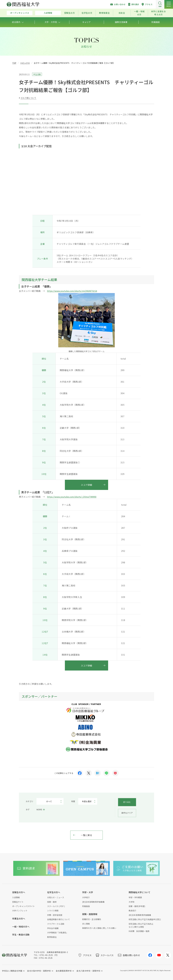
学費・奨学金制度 (55, 915)
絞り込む (127, 802)
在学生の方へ (54, 892)
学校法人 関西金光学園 (12, 971)
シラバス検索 (53, 911)
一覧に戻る (86, 835)
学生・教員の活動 (21, 935)
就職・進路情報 (90, 914)
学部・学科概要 (135, 897)
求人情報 (86, 924)
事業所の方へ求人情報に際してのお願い (99, 928)
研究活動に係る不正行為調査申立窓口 (145, 919)
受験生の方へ (19, 892)
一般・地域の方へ (21, 927)
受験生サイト (18, 902)
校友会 (122, 13)
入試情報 (48, 13)
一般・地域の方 (139, 13)
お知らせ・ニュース (56, 897)
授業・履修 (52, 902)
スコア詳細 (86, 485)
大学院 (132, 902)
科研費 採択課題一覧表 (139, 931)
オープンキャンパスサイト (23, 906)
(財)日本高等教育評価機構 (93, 902)
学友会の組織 (53, 928)
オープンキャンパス (20, 13)
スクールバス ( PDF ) (56, 906)
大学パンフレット (20, 911)
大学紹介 (86, 897)
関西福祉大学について (139, 892)
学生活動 (37, 74)
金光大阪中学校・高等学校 (39, 971)
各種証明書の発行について (59, 919)
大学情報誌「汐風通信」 (58, 933)
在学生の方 (87, 13)
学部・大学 (88, 892)
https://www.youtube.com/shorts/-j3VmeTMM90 (72, 497)
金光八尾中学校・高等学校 (88, 971)
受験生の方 (70, 13)
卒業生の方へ (19, 919)
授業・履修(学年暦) (137, 906)
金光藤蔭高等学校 (64, 971)
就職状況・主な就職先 (92, 919)
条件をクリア (127, 813)
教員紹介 (132, 911)
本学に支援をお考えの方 (159, 13)
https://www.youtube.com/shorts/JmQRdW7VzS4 (72, 291)
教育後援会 (104, 13)
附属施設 (86, 906)
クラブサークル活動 (56, 924)
